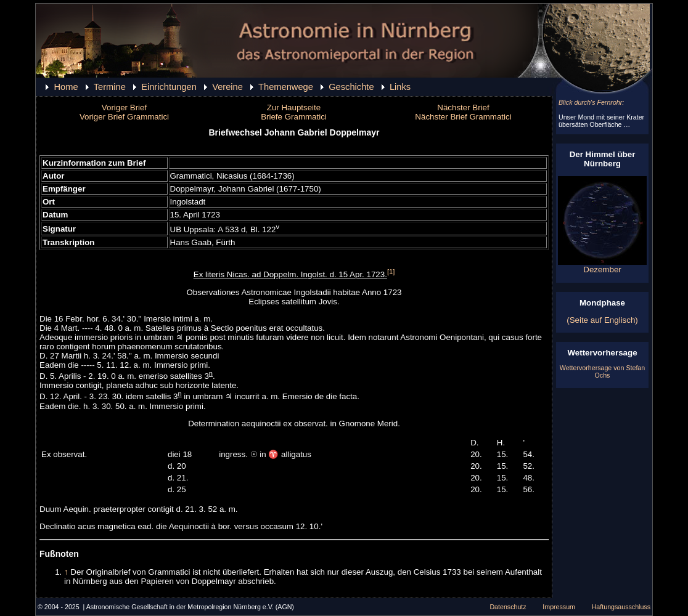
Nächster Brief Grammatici (463, 117)
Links (400, 87)
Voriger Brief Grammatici (124, 117)
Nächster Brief (463, 107)
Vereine (227, 87)
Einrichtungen (169, 87)
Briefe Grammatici (294, 117)
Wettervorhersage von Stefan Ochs (602, 371)
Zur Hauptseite (294, 107)
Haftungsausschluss (621, 607)
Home (66, 87)
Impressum (559, 607)
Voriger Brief (124, 107)
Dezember (602, 266)
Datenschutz (508, 607)
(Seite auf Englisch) (602, 320)
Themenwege (286, 87)
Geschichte (351, 87)
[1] (391, 272)
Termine (110, 87)
